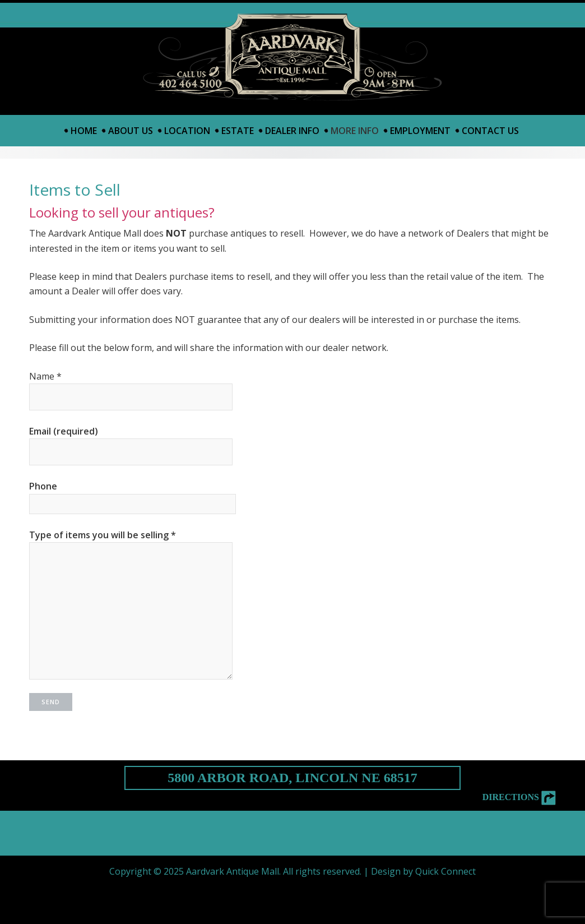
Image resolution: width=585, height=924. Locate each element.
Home (84, 131)
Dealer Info (292, 131)
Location (187, 131)
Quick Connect (445, 871)
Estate (238, 131)
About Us (131, 131)
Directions (519, 797)
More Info (355, 131)
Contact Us (490, 131)
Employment (420, 131)
